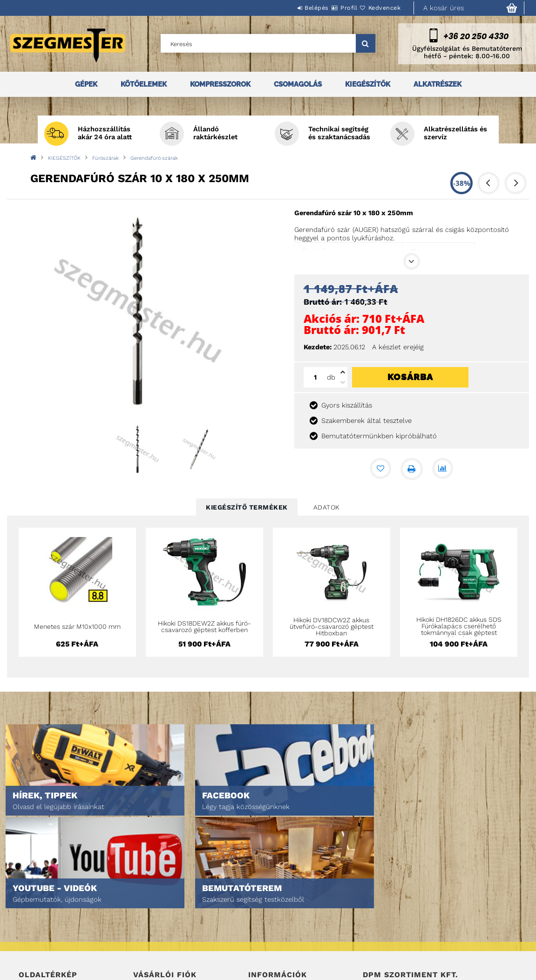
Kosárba (410, 377)
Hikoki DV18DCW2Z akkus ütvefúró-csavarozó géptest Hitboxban (332, 626)
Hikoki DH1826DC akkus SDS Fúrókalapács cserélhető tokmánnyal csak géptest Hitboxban (459, 629)
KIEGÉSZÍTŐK (368, 84)
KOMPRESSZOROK (220, 84)
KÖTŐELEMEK (144, 84)
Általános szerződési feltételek (298, 901)
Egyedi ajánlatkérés (50, 927)
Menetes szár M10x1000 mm (77, 626)
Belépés (289, 8)
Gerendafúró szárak (154, 158)
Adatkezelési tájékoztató (287, 914)
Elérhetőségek (271, 953)
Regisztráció (153, 914)
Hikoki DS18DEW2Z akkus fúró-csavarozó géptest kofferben (204, 626)
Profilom (146, 927)
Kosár (142, 940)
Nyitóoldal (35, 901)
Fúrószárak (105, 158)
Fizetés (259, 927)
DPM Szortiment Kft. (392, 948)
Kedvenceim (151, 953)
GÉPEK (86, 84)
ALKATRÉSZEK (438, 84)
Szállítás (262, 940)
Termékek (33, 914)
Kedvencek (379, 8)
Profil (332, 8)
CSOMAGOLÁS (298, 84)
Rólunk (30, 940)
